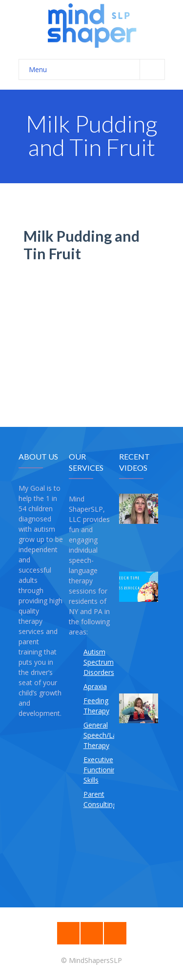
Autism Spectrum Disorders (99, 662)
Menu (97, 69)
